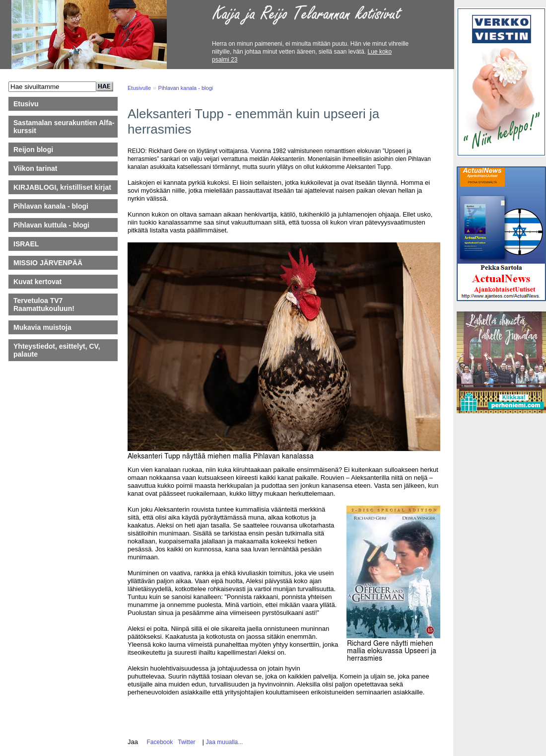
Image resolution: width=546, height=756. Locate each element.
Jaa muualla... (225, 742)
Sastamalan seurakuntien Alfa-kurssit (64, 127)
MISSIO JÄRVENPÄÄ (53, 263)
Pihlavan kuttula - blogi (51, 225)
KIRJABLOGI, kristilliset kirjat (62, 187)
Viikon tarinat (35, 168)
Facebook (158, 742)
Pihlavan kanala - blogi (51, 206)
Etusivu (26, 104)
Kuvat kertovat (37, 282)
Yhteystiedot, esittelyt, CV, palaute (57, 350)
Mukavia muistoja (42, 327)
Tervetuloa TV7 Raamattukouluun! (44, 304)
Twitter (185, 742)
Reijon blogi (33, 150)
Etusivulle (139, 88)
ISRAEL (26, 244)
